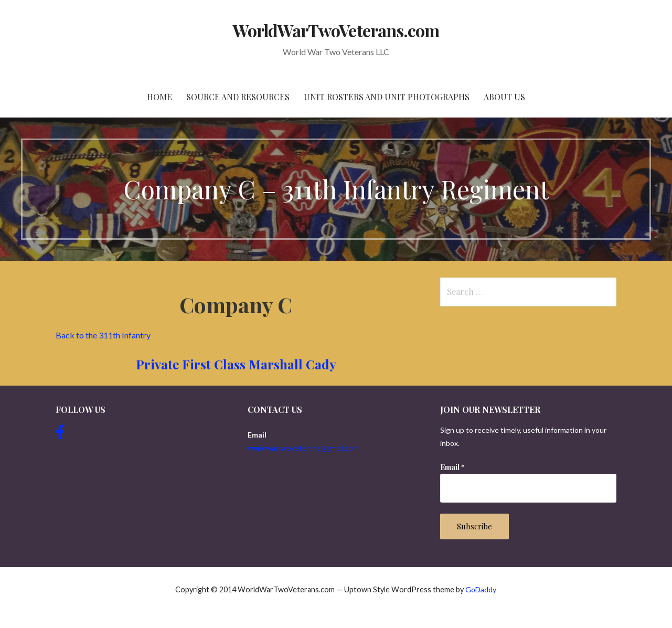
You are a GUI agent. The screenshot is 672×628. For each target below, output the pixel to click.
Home (159, 97)
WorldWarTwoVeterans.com (336, 30)
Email (452, 467)
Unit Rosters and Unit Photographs (387, 97)
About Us (504, 97)
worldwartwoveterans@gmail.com (303, 448)
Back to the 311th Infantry (103, 335)
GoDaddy (481, 589)
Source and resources (238, 97)
